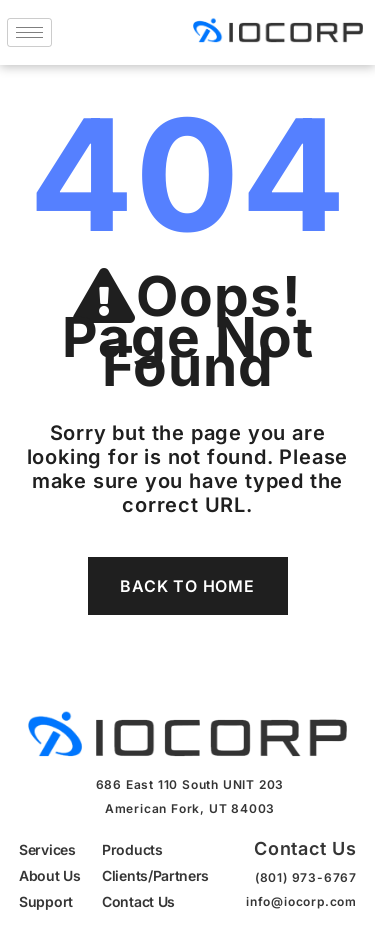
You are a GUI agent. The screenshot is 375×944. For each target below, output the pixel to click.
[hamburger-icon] (29, 32)
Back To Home (187, 586)
